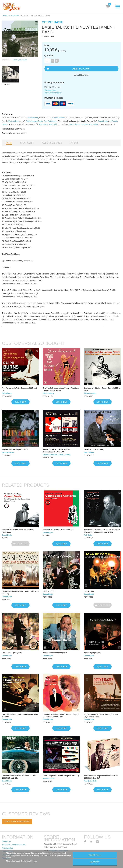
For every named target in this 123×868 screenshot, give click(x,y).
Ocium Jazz (48, 37)
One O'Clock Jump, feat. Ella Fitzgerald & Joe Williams (20, 715)
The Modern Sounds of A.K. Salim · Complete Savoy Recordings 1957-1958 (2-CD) (102, 531)
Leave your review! (20, 60)
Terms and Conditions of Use (14, 845)
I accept (95, 862)
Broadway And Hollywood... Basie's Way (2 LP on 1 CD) (20, 592)
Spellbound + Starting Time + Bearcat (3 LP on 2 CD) (103, 389)
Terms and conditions (53, 93)
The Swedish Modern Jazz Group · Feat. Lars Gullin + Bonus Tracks (61, 389)
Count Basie (14, 16)
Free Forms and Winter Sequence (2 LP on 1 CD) (20, 389)
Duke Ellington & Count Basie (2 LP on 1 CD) (61, 776)
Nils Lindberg (48, 393)
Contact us (6, 841)
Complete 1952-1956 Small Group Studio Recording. (18, 531)
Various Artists (8, 452)
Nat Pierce (43, 124)
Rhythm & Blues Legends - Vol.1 (15, 449)
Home (5, 16)
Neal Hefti (53, 124)
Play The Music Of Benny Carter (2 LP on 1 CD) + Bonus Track (101, 715)
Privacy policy (8, 848)
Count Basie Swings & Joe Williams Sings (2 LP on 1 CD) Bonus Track (61, 715)
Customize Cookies (29, 861)
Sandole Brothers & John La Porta (57, 455)
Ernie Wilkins (14, 121)
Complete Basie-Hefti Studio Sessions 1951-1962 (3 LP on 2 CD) (20, 777)
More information (13, 861)
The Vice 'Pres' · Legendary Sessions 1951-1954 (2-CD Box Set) (101, 777)
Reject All (95, 855)
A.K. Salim (94, 124)
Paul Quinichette (50, 121)
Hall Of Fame (89, 591)
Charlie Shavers (59, 118)
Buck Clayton (75, 124)
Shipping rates (50, 90)
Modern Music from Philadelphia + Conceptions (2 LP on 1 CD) (57, 451)
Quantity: (49, 56)
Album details (52, 143)
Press (74, 143)
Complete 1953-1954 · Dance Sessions (58, 530)
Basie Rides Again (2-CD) (12, 653)
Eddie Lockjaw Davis (34, 121)
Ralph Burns (7, 393)
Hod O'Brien (89, 452)
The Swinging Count (92, 653)
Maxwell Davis (49, 779)
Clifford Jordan (90, 393)
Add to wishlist (83, 75)
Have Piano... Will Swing (94, 449)
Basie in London (49, 591)
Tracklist (27, 143)
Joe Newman (33, 118)
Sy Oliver (85, 124)
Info (9, 143)
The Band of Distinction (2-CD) (55, 653)
